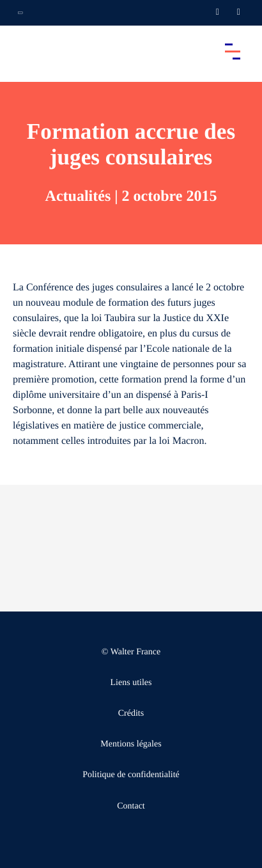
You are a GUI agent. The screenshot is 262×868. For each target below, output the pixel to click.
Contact (131, 806)
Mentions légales (131, 744)
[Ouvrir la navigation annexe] (20, 13)
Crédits (131, 714)
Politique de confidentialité (131, 775)
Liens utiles (131, 683)
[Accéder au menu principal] (233, 51)
